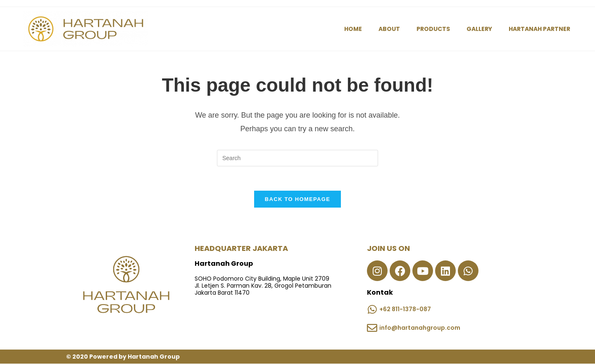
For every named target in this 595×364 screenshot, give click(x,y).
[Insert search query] (297, 158)
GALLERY (479, 29)
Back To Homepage (297, 200)
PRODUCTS (433, 29)
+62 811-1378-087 (405, 309)
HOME (353, 29)
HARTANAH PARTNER (539, 29)
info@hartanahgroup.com (420, 328)
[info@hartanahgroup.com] (372, 328)
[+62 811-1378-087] (372, 310)
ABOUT (389, 29)
